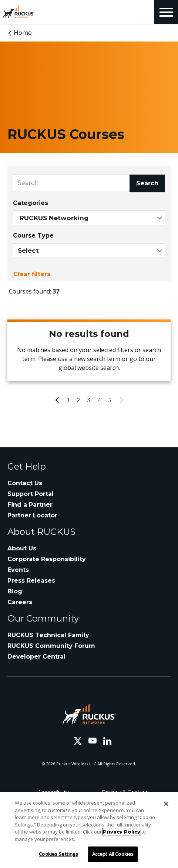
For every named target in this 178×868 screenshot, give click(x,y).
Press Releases (31, 581)
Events (18, 570)
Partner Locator (32, 515)
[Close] (166, 804)
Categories (31, 203)
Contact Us (25, 483)
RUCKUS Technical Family (48, 635)
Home (23, 33)
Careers (20, 602)
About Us (22, 548)
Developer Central (36, 657)
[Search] (71, 183)
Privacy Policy (122, 832)
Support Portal (31, 494)
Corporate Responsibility (47, 559)
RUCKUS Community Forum (51, 646)
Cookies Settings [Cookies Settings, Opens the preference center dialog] (58, 854)
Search (147, 183)
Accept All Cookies (113, 854)
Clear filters (32, 274)
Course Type (33, 236)
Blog (15, 591)
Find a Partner (30, 505)
